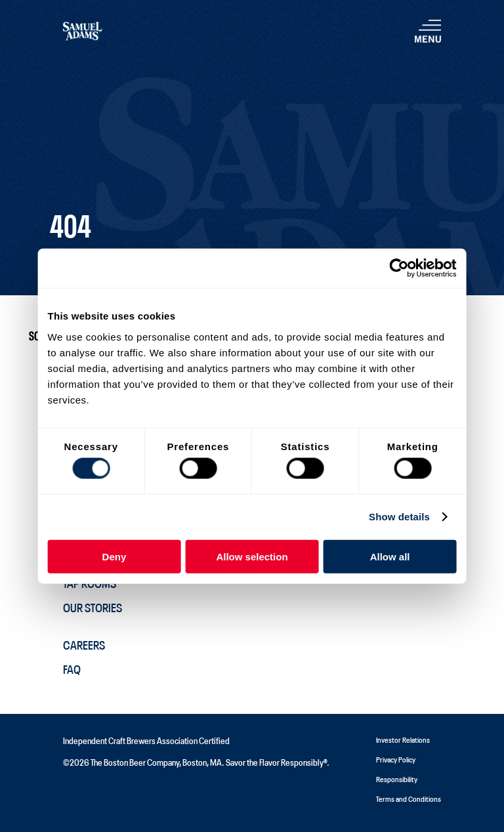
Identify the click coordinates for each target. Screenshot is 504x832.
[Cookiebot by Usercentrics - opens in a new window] (399, 268)
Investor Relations (403, 739)
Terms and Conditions (409, 798)
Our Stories (93, 607)
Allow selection (252, 556)
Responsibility (397, 779)
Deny (115, 556)
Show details (399, 517)
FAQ (72, 669)
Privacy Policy (396, 759)
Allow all (390, 556)
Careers (84, 644)
